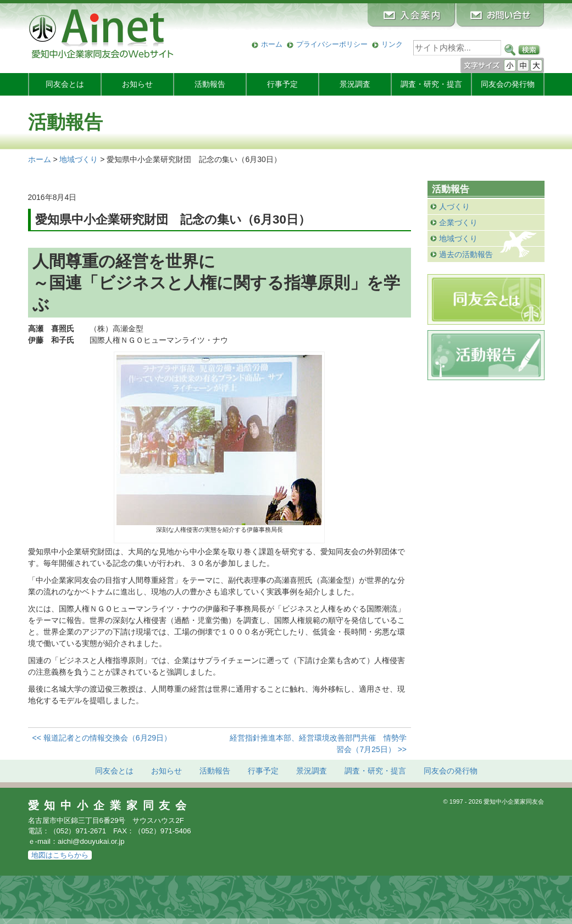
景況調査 (355, 84)
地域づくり (458, 238)
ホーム (272, 44)
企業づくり (458, 222)
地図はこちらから (60, 855)
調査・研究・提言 (431, 84)
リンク (392, 44)
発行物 (508, 84)
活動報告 (210, 84)
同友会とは (65, 84)
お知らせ (137, 84)
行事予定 (282, 84)
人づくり (454, 207)
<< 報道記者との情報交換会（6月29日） (102, 738)
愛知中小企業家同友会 (110, 805)
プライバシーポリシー (332, 44)
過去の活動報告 (466, 254)
